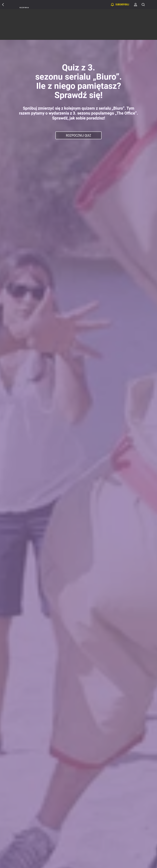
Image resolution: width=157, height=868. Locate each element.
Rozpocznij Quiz (79, 135)
